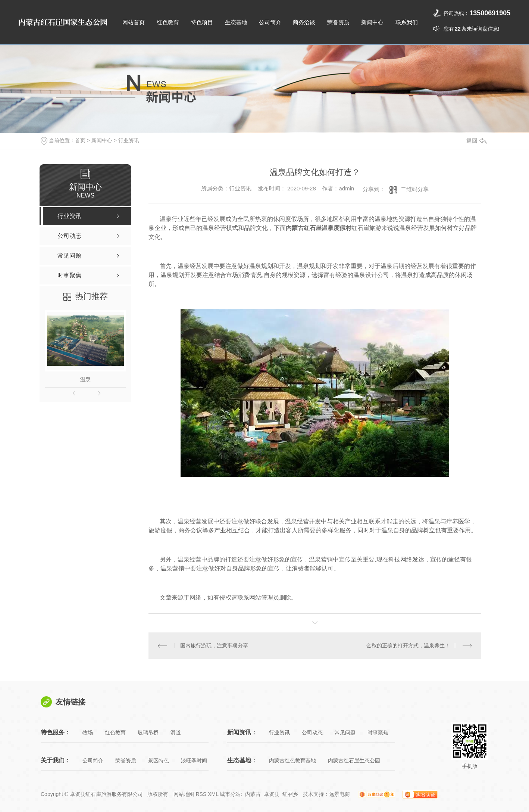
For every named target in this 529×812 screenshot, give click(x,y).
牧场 (88, 732)
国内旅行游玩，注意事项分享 (214, 645)
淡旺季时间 (194, 760)
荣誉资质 (338, 22)
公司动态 (312, 732)
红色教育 (168, 22)
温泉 (85, 379)
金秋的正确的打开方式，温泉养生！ (408, 645)
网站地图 (184, 794)
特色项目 (202, 22)
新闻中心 (372, 22)
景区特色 (159, 760)
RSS (201, 794)
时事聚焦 (378, 732)
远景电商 (339, 794)
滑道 (176, 732)
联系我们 (407, 22)
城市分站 (230, 794)
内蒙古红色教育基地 (292, 760)
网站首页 (134, 22)
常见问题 (345, 732)
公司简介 (270, 22)
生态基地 (236, 22)
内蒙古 (253, 794)
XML (213, 794)
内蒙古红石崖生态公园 (354, 760)
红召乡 (290, 794)
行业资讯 (129, 140)
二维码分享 (415, 189)
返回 (476, 141)
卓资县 (272, 794)
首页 (80, 140)
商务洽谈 (304, 22)
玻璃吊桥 (148, 732)
